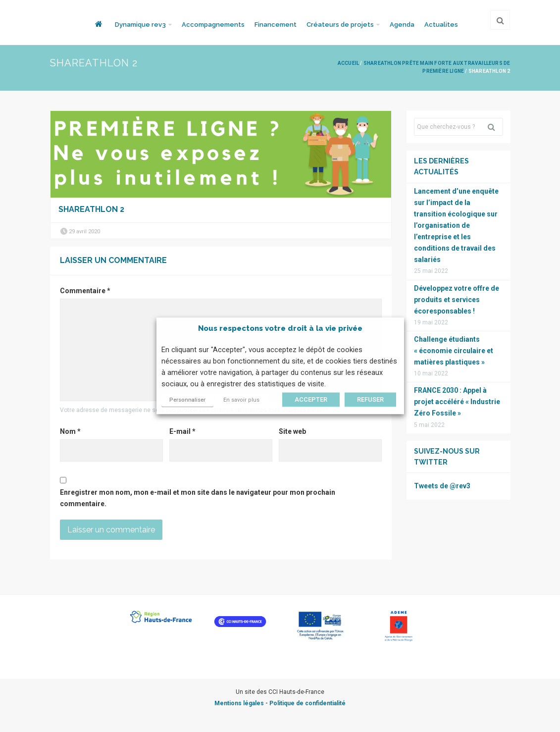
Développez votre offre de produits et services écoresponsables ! (457, 300)
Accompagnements (213, 25)
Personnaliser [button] (187, 400)
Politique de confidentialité (307, 703)
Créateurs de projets (340, 25)
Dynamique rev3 (140, 25)
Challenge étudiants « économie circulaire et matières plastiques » (454, 351)
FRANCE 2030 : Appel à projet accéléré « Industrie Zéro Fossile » (457, 402)
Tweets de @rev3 (442, 486)
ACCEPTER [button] (311, 400)
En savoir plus (241, 400)
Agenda (402, 25)
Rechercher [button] (495, 127)
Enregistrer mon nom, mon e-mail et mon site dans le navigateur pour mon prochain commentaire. (198, 498)
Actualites (441, 25)
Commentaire (85, 291)
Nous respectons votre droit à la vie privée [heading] (280, 328)
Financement (276, 25)
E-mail (182, 431)
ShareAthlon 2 (91, 209)
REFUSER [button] (370, 400)
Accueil (348, 63)
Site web (292, 431)
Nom (70, 431)
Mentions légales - (242, 703)
